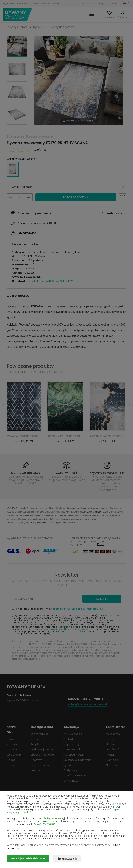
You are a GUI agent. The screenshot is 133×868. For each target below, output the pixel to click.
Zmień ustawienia (69, 859)
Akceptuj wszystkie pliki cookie (28, 859)
